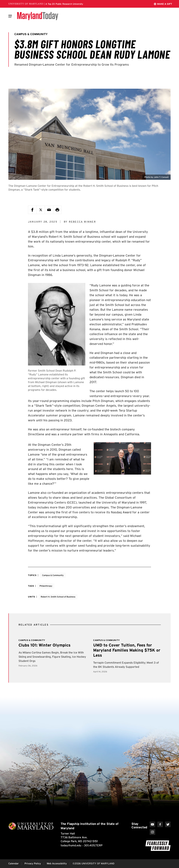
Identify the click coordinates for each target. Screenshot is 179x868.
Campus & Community (53, 575)
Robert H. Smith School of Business (58, 597)
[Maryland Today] (38, 16)
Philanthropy (46, 586)
